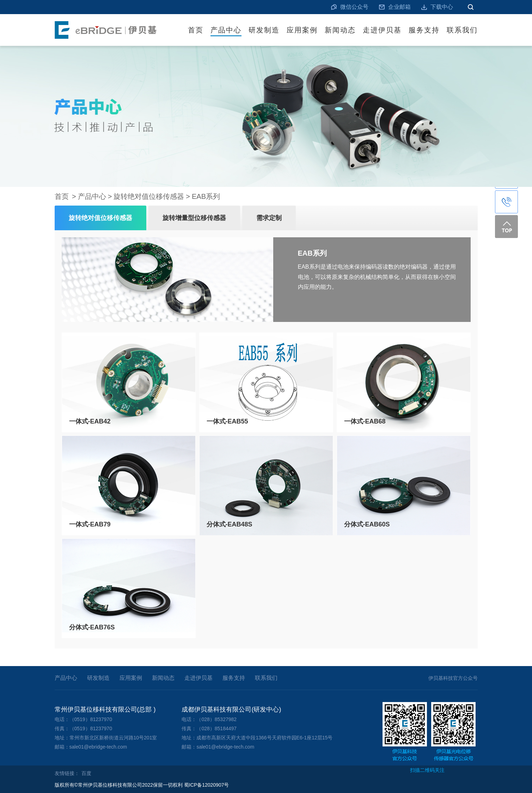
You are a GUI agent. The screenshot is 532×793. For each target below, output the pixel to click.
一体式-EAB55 (227, 421)
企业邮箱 (399, 7)
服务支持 (424, 30)
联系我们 (462, 30)
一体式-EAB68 (365, 421)
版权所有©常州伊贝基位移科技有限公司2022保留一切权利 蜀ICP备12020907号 (142, 785)
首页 (196, 30)
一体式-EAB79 (90, 524)
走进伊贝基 (382, 30)
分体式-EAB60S (367, 524)
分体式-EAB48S (230, 524)
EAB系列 (206, 196)
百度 (86, 773)
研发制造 (264, 30)
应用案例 (302, 30)
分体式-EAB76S (92, 627)
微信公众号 (354, 7)
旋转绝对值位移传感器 (149, 196)
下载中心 (442, 7)
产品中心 (226, 30)
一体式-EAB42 (90, 421)
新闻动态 (340, 30)
